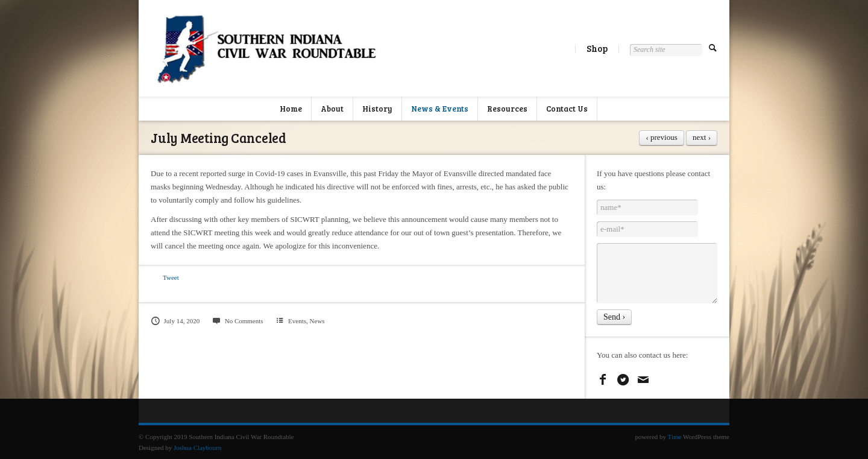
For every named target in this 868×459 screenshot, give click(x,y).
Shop (597, 48)
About (332, 109)
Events (297, 321)
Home (291, 109)
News (317, 321)
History (377, 109)
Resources (507, 109)
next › (702, 137)
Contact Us (567, 109)
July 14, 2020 (175, 321)
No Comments (237, 321)
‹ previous (661, 137)
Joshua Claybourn (197, 448)
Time (675, 437)
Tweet (171, 277)
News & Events (440, 109)
